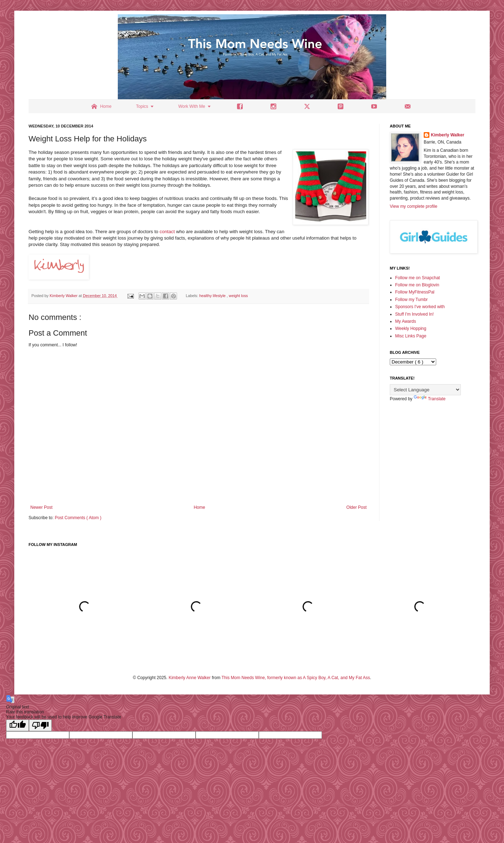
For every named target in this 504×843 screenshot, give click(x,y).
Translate (430, 399)
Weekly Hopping (411, 328)
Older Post (356, 507)
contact (167, 232)
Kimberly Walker (448, 135)
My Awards (405, 321)
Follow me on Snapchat (417, 278)
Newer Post (41, 507)
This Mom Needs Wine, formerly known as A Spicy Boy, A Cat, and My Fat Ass (296, 678)
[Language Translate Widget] (425, 390)
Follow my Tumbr (411, 300)
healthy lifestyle (213, 296)
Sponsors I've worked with (420, 307)
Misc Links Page (411, 336)
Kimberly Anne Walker (190, 678)
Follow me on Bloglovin (417, 285)
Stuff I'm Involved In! (414, 314)
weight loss (238, 296)
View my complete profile (414, 206)
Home (200, 507)
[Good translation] (17, 725)
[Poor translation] (40, 725)
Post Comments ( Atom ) (78, 518)
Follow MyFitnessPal (415, 292)
